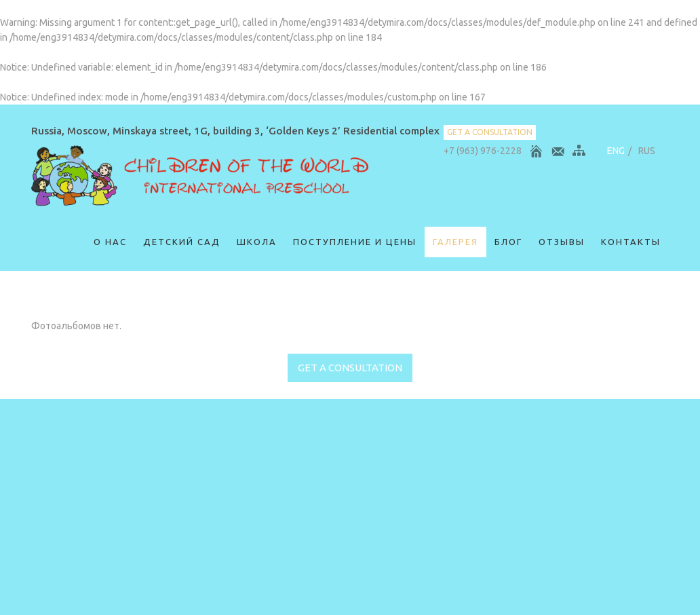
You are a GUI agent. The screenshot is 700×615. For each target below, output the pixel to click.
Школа (257, 242)
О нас (110, 242)
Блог (508, 242)
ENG (616, 151)
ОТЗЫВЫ (562, 242)
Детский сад (182, 242)
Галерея (455, 242)
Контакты (631, 242)
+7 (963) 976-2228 (483, 151)
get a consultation (490, 132)
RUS (647, 151)
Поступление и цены (355, 242)
